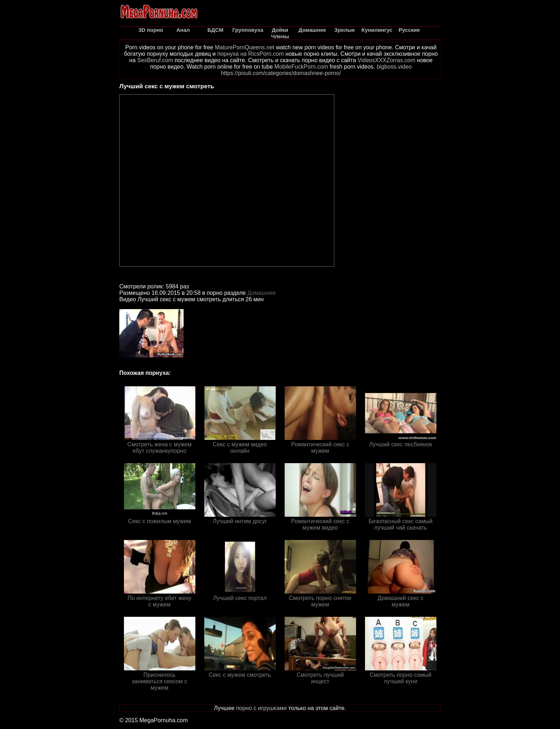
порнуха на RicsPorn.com (250, 54)
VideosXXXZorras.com (386, 60)
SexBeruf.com (155, 60)
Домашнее (262, 293)
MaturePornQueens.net (245, 47)
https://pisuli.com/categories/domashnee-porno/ (281, 73)
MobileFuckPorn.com (301, 67)
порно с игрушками (261, 708)
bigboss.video (394, 67)
